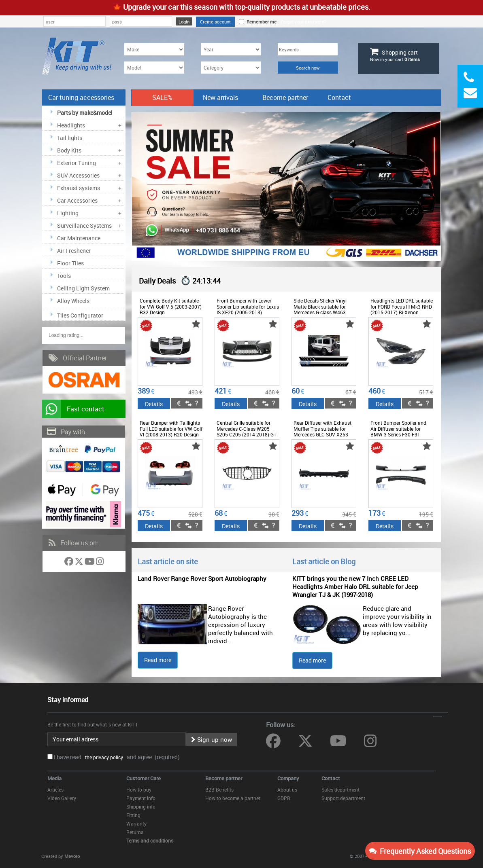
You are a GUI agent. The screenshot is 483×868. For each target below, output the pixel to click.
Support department (343, 798)
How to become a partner (233, 798)
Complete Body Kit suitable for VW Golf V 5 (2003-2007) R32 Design (171, 306)
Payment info (141, 798)
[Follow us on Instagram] (100, 563)
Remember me (260, 22)
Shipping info (141, 807)
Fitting (133, 815)
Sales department (340, 790)
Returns (135, 832)
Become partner (285, 97)
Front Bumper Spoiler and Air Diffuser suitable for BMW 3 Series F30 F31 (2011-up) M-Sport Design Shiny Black (399, 434)
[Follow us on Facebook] (69, 563)
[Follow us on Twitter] (80, 563)
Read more (158, 660)
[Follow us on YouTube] (90, 563)
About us (287, 790)
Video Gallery (62, 798)
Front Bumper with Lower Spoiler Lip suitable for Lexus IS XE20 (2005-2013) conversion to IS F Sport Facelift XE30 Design (248, 312)
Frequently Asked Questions (420, 851)
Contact (339, 97)
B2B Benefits (219, 790)
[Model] (154, 68)
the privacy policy (103, 757)
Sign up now (212, 739)
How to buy (139, 790)
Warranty (136, 824)
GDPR (284, 798)
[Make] (154, 49)
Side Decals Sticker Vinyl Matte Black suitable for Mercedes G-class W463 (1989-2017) (320, 309)
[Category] (231, 68)
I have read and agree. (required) (117, 757)
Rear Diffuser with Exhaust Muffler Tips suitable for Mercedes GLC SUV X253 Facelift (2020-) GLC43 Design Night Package (322, 434)
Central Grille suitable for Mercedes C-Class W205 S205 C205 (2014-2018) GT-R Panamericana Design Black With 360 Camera (247, 434)
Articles (55, 790)
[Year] (231, 49)
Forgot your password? (303, 22)
